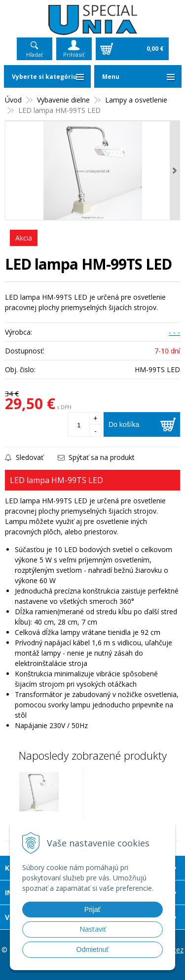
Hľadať (35, 54)
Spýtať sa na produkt (96, 457)
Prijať (92, 910)
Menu (111, 77)
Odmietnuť (93, 949)
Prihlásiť (74, 54)
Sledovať (24, 457)
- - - (174, 332)
